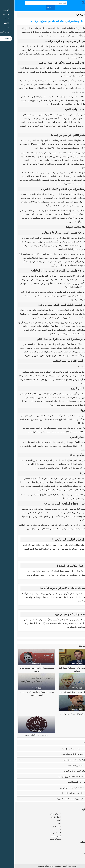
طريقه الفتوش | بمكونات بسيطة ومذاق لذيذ (65, 749)
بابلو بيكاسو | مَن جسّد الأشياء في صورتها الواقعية (63, 777)
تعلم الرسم (68, 379)
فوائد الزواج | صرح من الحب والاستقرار (66, 782)
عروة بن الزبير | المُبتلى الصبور (22, 735)
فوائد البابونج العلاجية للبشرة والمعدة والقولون (64, 788)
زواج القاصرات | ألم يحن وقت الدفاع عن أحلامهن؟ (62, 799)
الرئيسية (77, 15)
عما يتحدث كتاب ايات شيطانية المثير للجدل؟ (65, 793)
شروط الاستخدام (76, 850)
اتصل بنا (80, 856)
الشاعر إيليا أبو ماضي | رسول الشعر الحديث (63, 692)
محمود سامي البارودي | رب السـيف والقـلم (63, 714)
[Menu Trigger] (7, 3)
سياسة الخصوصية (76, 853)
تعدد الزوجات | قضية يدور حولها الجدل (67, 765)
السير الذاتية (67, 15)
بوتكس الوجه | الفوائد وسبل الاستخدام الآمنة (64, 754)
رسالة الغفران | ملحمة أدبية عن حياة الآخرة (65, 760)
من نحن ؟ (79, 847)
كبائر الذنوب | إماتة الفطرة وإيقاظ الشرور (66, 771)
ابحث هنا (36, 8)
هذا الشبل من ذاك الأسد (48, 104)
